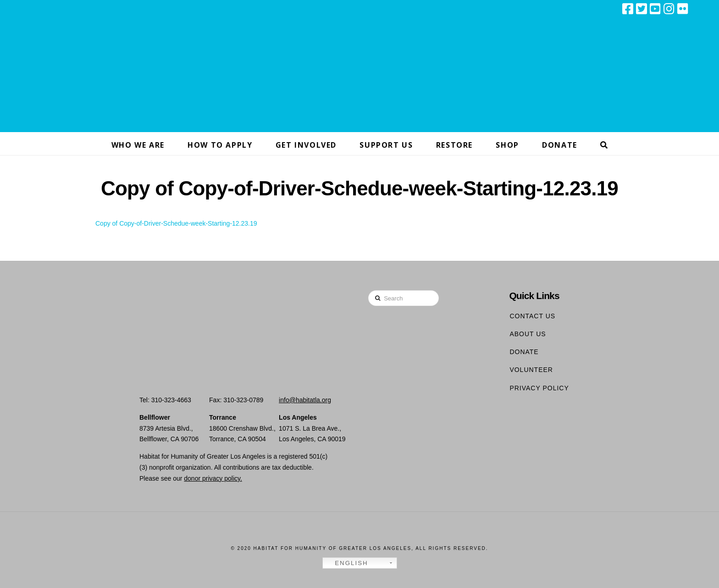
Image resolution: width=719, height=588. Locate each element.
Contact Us (532, 316)
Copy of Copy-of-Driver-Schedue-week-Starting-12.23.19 (176, 223)
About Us (528, 334)
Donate (524, 352)
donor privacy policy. (213, 478)
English (347, 563)
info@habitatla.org (305, 400)
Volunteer (531, 370)
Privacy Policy (539, 388)
